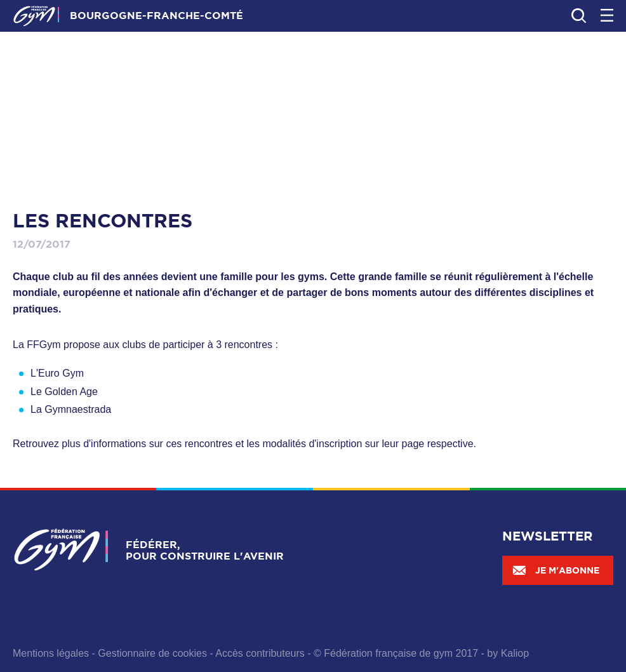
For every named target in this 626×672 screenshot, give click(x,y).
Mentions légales (51, 653)
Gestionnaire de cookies (152, 653)
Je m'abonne (556, 570)
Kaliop (515, 653)
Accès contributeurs (260, 653)
